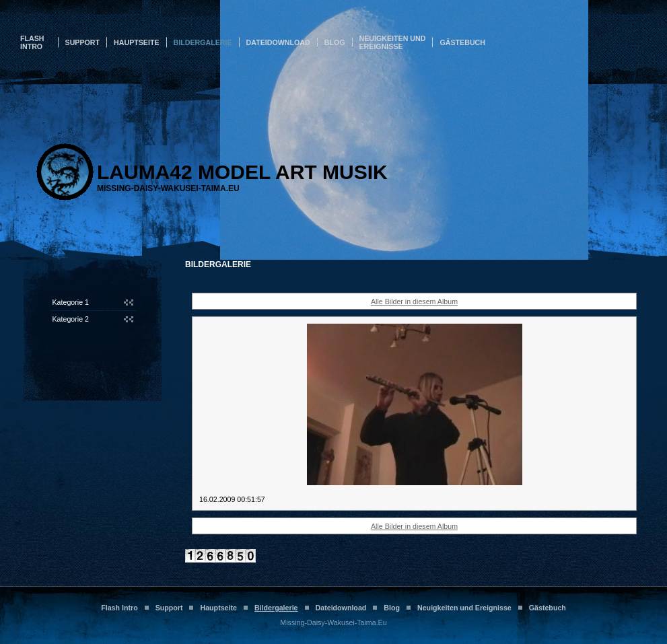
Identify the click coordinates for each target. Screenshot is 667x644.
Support (83, 42)
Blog (335, 42)
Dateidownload (278, 42)
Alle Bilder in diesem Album (414, 301)
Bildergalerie (203, 42)
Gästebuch (462, 42)
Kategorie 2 (71, 319)
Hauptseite (137, 42)
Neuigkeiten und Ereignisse (393, 42)
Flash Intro (32, 42)
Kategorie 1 (71, 302)
